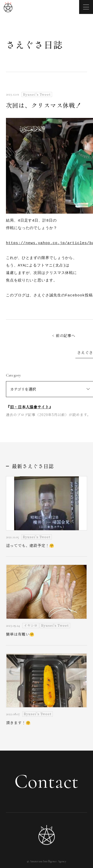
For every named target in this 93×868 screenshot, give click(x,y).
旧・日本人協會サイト (30, 407)
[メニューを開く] (86, 7)
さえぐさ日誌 (34, 44)
